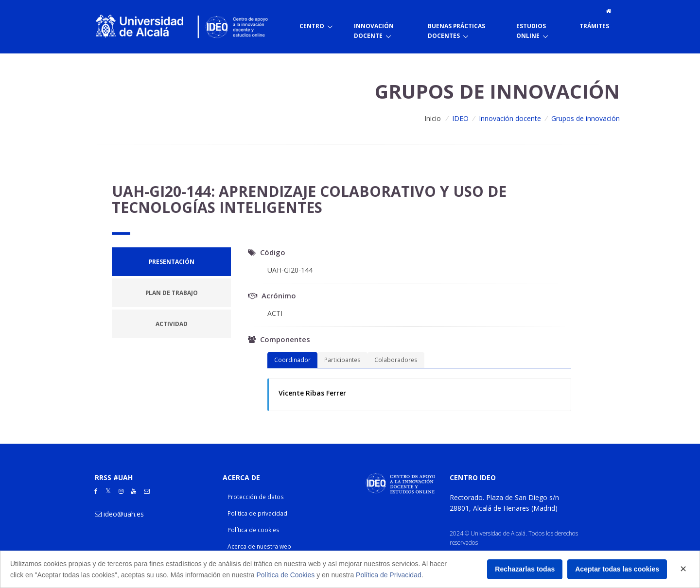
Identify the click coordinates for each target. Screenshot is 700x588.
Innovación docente (510, 118)
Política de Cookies (285, 575)
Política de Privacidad (389, 575)
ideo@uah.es (124, 514)
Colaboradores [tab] (396, 360)
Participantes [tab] (342, 360)
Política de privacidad (257, 513)
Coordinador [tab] (292, 360)
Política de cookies (254, 530)
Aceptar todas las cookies (617, 569)
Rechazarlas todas (525, 569)
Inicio (433, 118)
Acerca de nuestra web (259, 546)
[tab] (171, 262)
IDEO (460, 118)
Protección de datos (256, 497)
